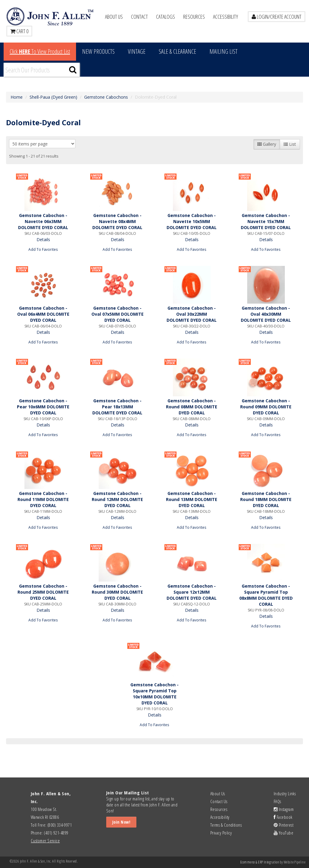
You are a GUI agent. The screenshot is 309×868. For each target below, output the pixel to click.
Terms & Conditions (226, 825)
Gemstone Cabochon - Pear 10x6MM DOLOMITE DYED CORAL (43, 407)
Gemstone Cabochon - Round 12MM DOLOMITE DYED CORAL (117, 499)
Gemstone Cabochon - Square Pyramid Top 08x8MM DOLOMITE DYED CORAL (266, 595)
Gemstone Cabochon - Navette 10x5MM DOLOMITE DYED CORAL (192, 221)
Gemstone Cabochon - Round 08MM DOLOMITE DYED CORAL (192, 407)
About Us (114, 17)
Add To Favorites (43, 249)
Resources (194, 17)
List (290, 144)
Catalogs (166, 17)
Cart (19, 31)
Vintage (137, 51)
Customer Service (45, 841)
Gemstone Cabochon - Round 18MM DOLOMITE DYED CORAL (266, 499)
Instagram (284, 809)
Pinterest (284, 825)
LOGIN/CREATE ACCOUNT (277, 17)
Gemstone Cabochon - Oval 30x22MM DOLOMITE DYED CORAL (192, 314)
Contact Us (219, 801)
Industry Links (285, 793)
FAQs (277, 801)
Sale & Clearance (177, 51)
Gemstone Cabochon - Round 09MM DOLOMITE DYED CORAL (266, 407)
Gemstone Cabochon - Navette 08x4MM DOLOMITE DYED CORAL (117, 221)
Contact (139, 17)
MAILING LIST (223, 51)
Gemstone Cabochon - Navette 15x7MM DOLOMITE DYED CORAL (266, 221)
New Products (98, 51)
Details (43, 239)
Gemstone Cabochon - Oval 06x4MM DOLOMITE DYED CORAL (43, 314)
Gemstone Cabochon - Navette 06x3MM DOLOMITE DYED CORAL (43, 221)
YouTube (284, 833)
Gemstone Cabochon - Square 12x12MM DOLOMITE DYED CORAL (192, 592)
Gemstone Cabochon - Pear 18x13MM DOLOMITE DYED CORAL (117, 407)
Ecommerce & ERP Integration (260, 862)
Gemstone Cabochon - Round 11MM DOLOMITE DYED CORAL (43, 499)
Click (40, 51)
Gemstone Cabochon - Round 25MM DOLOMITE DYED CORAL (43, 592)
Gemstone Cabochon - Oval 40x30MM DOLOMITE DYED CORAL (266, 314)
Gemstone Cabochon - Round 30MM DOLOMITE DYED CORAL (117, 592)
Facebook (283, 817)
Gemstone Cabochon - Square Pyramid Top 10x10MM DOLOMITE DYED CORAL (154, 694)
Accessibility (226, 17)
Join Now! (121, 822)
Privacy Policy (221, 833)
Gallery (267, 144)
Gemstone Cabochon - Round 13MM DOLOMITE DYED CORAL (192, 499)
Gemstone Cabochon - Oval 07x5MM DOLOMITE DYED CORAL (118, 314)
